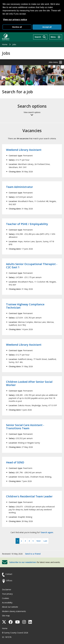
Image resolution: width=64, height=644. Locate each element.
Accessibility (7, 603)
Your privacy (7, 594)
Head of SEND (15, 462)
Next (39, 541)
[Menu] (56, 37)
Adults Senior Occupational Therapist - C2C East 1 (32, 266)
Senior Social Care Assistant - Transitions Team (25, 427)
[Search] (40, 37)
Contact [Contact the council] (9, 574)
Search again (47, 532)
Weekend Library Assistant (24, 150)
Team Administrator (19, 187)
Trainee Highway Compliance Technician (25, 306)
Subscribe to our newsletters (23, 562)
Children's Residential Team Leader (29, 496)
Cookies (6, 598)
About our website (10, 607)
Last (45, 541)
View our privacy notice (15, 20)
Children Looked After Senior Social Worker (29, 383)
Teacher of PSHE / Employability (27, 224)
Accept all (47, 27)
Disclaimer (7, 590)
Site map (6, 616)
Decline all (17, 27)
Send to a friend (33, 554)
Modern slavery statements (14, 611)
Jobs (14, 44)
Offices (9, 581)
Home (5, 44)
